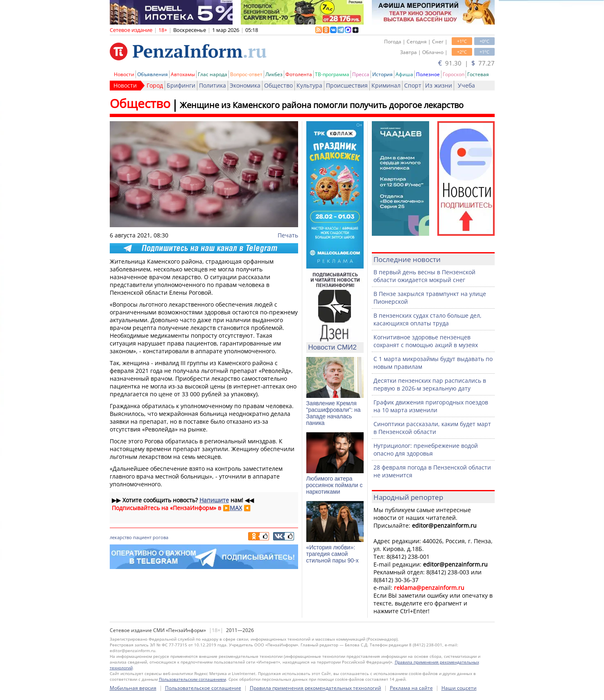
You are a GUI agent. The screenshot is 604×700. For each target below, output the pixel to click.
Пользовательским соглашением (192, 679)
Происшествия (347, 85)
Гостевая (478, 74)
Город (155, 85)
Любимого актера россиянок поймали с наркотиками (335, 485)
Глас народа (213, 74)
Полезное (428, 74)
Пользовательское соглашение (203, 688)
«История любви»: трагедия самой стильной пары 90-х (333, 554)
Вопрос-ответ (246, 74)
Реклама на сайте (411, 688)
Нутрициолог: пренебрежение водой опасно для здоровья (426, 449)
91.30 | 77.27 (466, 63)
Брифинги (181, 85)
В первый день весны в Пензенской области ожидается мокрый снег (424, 276)
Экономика (245, 85)
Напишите (214, 500)
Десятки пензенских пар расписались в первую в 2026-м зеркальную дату (430, 384)
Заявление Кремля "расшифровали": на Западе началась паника (334, 413)
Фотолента (299, 74)
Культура (309, 85)
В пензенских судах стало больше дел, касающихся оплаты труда (428, 319)
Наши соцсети (459, 688)
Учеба (466, 85)
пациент (142, 537)
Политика (213, 85)
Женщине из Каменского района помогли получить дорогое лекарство (322, 105)
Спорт (413, 85)
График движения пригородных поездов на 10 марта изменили (431, 406)
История (382, 74)
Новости (124, 74)
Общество (278, 85)
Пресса (361, 74)
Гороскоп (454, 74)
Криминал (386, 85)
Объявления (153, 74)
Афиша (404, 74)
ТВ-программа (332, 74)
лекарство (121, 537)
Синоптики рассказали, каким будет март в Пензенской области (432, 428)
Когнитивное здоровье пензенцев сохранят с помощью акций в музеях (426, 341)
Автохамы (183, 74)
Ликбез (274, 74)
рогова (161, 537)
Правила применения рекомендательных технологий (316, 688)
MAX (236, 508)
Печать (288, 235)
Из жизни (439, 85)
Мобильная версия (133, 688)
